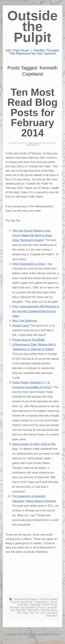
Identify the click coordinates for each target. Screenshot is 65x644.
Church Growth (48, 599)
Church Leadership (21, 602)
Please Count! (21, 326)
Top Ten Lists (37, 613)
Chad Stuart (33, 143)
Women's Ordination (52, 614)
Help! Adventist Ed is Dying (29, 264)
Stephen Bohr (49, 610)
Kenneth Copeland (29, 605)
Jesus (54, 602)
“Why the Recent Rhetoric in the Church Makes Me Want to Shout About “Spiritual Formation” (32, 235)
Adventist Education (26, 599)
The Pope (22, 613)
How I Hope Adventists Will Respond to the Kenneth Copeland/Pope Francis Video (36, 311)
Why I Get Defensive (25, 321)
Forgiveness (42, 602)
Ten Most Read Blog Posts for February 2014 (32, 113)
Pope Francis (49, 605)
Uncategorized (32, 145)
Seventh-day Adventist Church (28, 607)
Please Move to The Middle (29, 340)
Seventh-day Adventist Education (34, 609)
